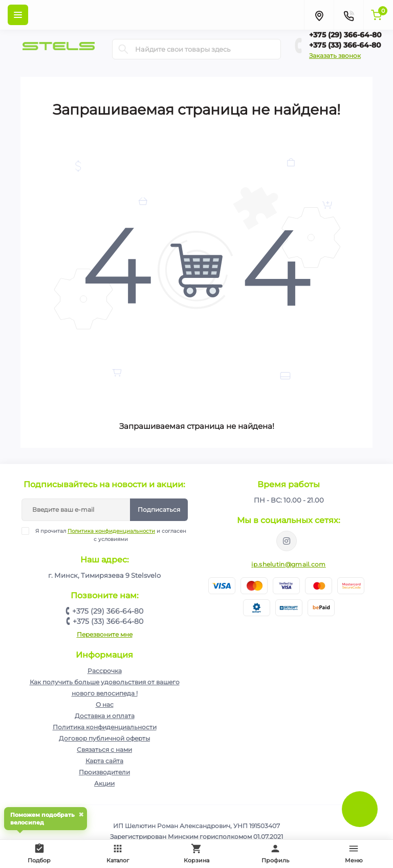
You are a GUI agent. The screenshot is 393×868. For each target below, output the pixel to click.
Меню (354, 853)
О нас (105, 704)
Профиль (275, 853)
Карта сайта (104, 761)
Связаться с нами (104, 750)
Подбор (41, 852)
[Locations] (319, 15)
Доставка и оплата (105, 716)
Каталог (118, 853)
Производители (104, 772)
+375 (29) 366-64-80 (345, 35)
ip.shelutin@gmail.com (288, 564)
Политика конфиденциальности (111, 531)
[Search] (123, 49)
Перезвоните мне (105, 634)
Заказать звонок (335, 56)
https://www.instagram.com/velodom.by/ (287, 541)
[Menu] (18, 15)
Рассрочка (105, 671)
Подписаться (159, 509)
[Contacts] (348, 15)
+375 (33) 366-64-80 (345, 45)
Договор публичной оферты (104, 738)
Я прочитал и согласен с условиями (111, 535)
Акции (104, 783)
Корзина (196, 853)
